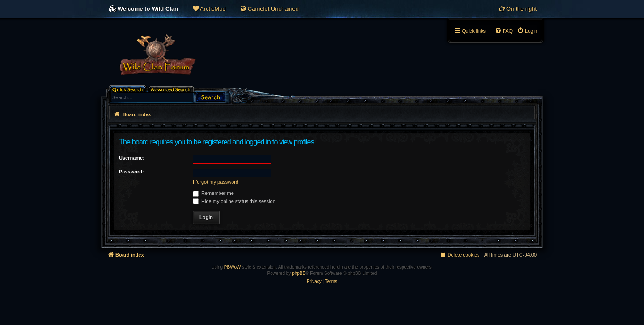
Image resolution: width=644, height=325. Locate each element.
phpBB (299, 273)
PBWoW (233, 267)
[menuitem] (209, 9)
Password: (131, 172)
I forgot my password (216, 182)
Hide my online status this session (234, 201)
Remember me (213, 193)
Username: (132, 158)
